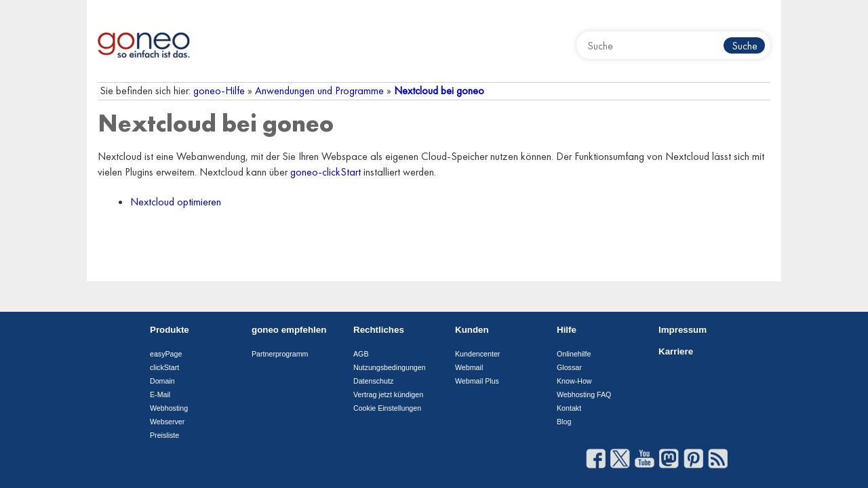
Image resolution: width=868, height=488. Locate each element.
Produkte (170, 330)
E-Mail (160, 394)
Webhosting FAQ (584, 394)
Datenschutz (373, 381)
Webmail (469, 367)
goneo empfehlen (289, 330)
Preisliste (164, 435)
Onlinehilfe (574, 354)
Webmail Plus (477, 381)
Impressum (683, 330)
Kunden (472, 330)
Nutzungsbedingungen (390, 367)
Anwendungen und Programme (319, 90)
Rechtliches (379, 330)
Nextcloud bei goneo (439, 90)
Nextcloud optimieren (176, 202)
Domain (162, 381)
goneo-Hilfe (219, 90)
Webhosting (169, 408)
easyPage (166, 354)
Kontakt (569, 408)
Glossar (569, 367)
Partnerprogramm (280, 354)
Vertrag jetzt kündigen (388, 394)
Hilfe (567, 330)
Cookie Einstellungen (387, 408)
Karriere (676, 351)
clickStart (164, 367)
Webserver (167, 422)
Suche (745, 46)
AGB (361, 354)
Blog (564, 422)
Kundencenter (477, 354)
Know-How (574, 381)
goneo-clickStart (325, 172)
